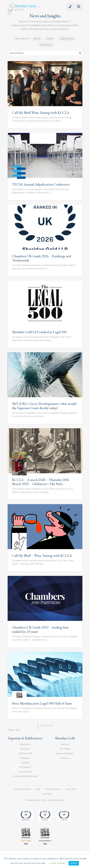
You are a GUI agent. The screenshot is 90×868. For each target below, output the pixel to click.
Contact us (65, 758)
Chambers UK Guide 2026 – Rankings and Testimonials (42, 258)
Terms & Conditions (53, 789)
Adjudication (25, 744)
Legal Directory (67, 39)
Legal (38, 789)
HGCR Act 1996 (25, 753)
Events (50, 39)
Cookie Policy (47, 794)
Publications (46, 45)
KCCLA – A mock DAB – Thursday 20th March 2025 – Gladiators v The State (41, 482)
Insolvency (25, 758)
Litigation (25, 763)
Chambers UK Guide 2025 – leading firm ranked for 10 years (40, 629)
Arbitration (25, 749)
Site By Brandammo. (57, 800)
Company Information (22, 789)
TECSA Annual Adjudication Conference (41, 184)
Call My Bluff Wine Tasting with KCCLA (41, 113)
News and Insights (65, 753)
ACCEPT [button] (74, 863)
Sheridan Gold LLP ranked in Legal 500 (39, 332)
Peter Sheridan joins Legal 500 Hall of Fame (42, 703)
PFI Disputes (25, 767)
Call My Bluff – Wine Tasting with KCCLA (42, 556)
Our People (65, 749)
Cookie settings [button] (57, 863)
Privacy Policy (71, 789)
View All (37, 39)
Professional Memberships (25, 776)
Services (65, 744)
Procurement (25, 772)
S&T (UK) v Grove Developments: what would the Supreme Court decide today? (44, 406)
